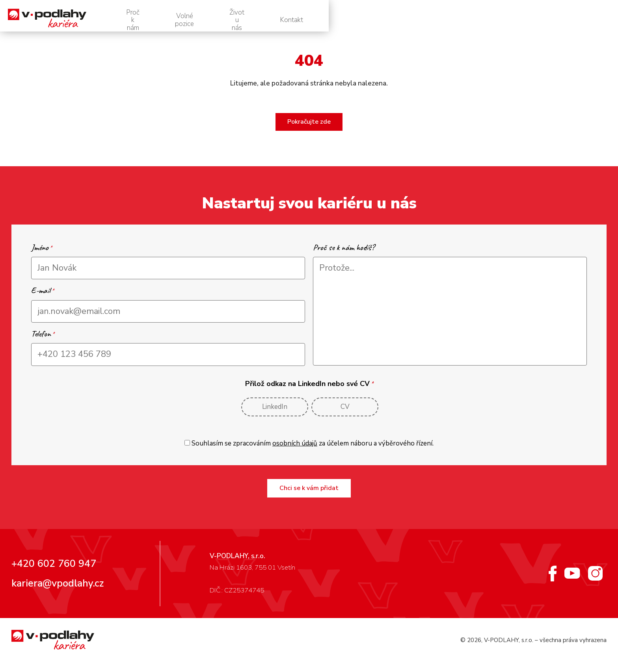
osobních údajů (295, 452)
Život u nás (514, 20)
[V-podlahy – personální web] (86, 20)
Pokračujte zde (309, 130)
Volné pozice (444, 20)
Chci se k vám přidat (309, 497)
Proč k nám (374, 20)
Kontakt (577, 20)
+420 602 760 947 (54, 572)
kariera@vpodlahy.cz (58, 592)
